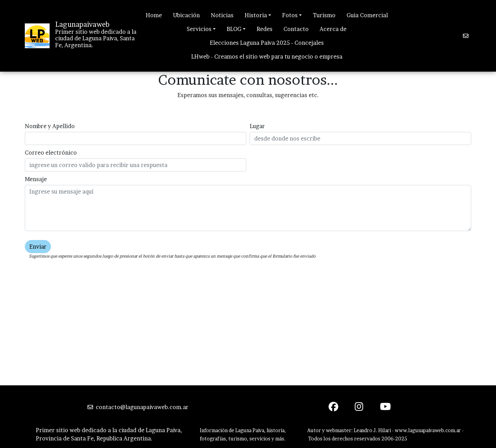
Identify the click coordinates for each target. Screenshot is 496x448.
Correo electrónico (51, 153)
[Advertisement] (248, 334)
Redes (265, 29)
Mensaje (36, 179)
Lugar (257, 126)
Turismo (324, 15)
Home (154, 15)
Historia (256, 15)
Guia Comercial (367, 15)
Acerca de (333, 29)
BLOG (234, 29)
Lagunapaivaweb (82, 24)
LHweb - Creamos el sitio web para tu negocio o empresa (267, 56)
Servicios (199, 29)
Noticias (222, 15)
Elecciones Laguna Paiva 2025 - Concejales (267, 43)
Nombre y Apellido (50, 126)
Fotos (290, 15)
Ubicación (186, 15)
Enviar (38, 247)
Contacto (296, 29)
